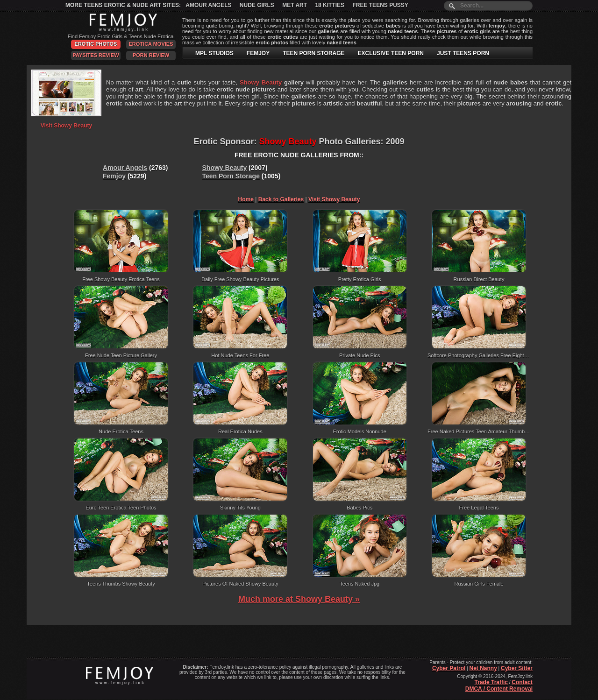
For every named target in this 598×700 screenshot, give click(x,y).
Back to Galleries (281, 199)
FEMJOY (258, 53)
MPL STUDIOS (214, 53)
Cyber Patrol (449, 668)
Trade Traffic (491, 682)
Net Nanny (483, 668)
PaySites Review (96, 55)
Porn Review (151, 55)
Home (246, 199)
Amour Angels (208, 5)
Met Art (295, 5)
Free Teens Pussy (380, 5)
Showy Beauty (225, 168)
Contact (522, 682)
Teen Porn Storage (231, 176)
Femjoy (114, 176)
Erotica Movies (151, 44)
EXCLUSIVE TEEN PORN (391, 53)
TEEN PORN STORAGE (313, 53)
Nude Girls (257, 5)
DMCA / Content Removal (499, 689)
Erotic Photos (96, 44)
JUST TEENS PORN (463, 53)
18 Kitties (330, 5)
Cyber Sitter (517, 668)
